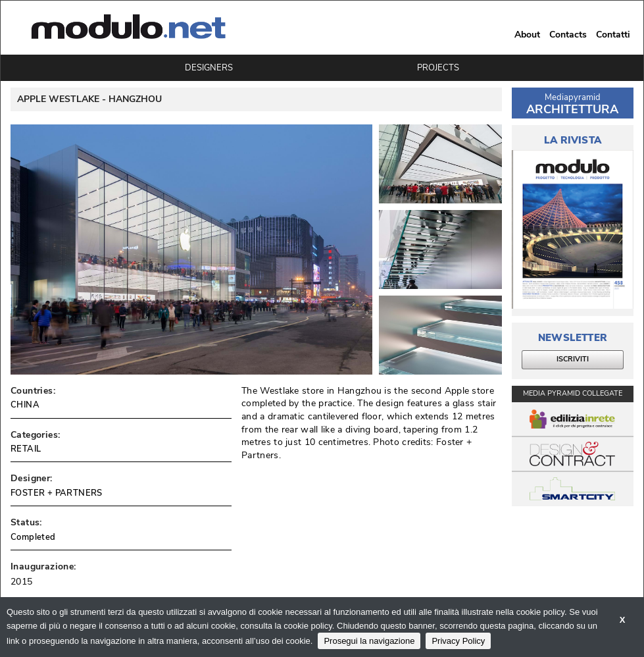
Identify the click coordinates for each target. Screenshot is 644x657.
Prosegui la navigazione (369, 641)
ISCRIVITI (573, 359)
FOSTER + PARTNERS (57, 493)
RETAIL (26, 449)
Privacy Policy (458, 641)
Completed (33, 537)
